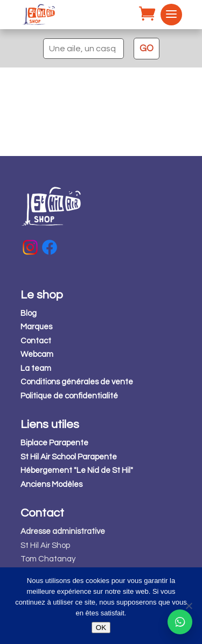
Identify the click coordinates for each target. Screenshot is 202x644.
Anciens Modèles (51, 484)
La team (36, 368)
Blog (29, 313)
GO (147, 49)
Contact (36, 341)
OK (101, 628)
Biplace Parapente (54, 443)
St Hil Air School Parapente (69, 457)
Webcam (37, 354)
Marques (36, 327)
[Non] (189, 606)
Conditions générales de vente (77, 382)
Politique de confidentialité (69, 396)
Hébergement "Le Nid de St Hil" (77, 470)
